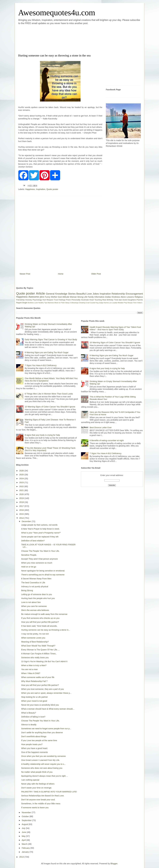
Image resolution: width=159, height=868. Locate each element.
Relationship (118, 294)
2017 (22, 506)
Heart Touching (96, 300)
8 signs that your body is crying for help (42, 435)
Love (89, 294)
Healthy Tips (43, 303)
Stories (72, 294)
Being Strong (27, 590)
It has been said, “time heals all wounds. (39, 626)
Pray (125, 303)
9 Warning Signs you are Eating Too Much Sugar (47, 352)
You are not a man (29, 669)
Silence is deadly (29, 725)
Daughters (132, 300)
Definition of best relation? (33, 541)
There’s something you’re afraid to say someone (43, 575)
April (24, 840)
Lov (110, 303)
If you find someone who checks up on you (40, 618)
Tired (116, 300)
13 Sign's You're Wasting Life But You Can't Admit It (44, 661)
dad (120, 300)
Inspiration (41, 189)
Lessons (130, 297)
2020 (22, 494)
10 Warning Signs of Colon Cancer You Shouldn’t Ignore (50, 407)
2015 (22, 514)
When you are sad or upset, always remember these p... (46, 693)
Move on (57, 303)
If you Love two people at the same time (39, 740)
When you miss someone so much (37, 563)
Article (40, 293)
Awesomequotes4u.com (57, 13)
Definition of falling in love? (33, 717)
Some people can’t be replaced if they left (40, 537)
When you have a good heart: (34, 748)
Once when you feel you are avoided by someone (43, 756)
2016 (22, 510)
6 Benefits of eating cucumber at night (107, 440)
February (26, 848)
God (60, 297)
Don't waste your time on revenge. (37, 788)
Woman (73, 297)
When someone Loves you (33, 638)
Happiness (30, 189)
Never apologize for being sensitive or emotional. (43, 571)
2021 (22, 490)
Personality (76, 300)
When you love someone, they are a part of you (42, 689)
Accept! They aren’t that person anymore (39, 559)
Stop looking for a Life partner (34, 697)
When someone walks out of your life (38, 677)
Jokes (96, 294)
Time (135, 303)
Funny (48, 297)
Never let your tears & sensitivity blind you (40, 705)
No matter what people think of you (37, 772)
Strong (80, 297)
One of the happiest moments (34, 752)
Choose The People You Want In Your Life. (40, 551)
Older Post (96, 274)
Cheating (82, 303)
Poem (68, 300)
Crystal (93, 303)
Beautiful (81, 294)
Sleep (67, 303)
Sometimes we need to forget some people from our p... (46, 729)
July (24, 828)
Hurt (44, 300)
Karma (106, 303)
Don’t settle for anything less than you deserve (42, 733)
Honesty (29, 300)
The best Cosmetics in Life (33, 583)
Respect (50, 300)
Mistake (121, 303)
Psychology (37, 300)
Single (25, 303)
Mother (54, 297)
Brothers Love (33, 303)
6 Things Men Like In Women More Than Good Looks (49, 394)
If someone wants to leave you (35, 807)
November (27, 812)
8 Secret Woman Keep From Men (36, 579)
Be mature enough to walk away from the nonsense (44, 614)
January (26, 852)
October (26, 816)
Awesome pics (36, 297)
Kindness (116, 297)
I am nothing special (30, 780)
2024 (22, 479)
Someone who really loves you (35, 658)
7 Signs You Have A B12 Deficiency (41, 365)
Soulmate (85, 300)
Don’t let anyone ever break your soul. (38, 800)
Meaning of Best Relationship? (35, 642)
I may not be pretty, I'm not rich (35, 634)
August (25, 824)
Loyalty (115, 303)
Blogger (114, 864)
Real (104, 300)
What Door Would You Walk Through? (38, 646)
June (24, 832)
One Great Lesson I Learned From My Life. (41, 760)
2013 (22, 857)
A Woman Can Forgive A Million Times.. (39, 654)
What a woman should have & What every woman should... (48, 709)
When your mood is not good (34, 701)
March (25, 844)
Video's (140, 303)
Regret (19, 303)
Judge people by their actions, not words (39, 525)
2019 (22, 498)
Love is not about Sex (31, 602)
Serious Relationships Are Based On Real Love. (43, 796)
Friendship (20, 300)
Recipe (130, 303)
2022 (22, 486)
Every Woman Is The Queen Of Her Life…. (40, 650)
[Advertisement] (67, 39)
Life (85, 297)
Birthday (110, 300)
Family (91, 297)
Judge (101, 303)
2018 (22, 502)
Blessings (75, 303)
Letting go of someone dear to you (37, 594)
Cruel (88, 303)
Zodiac (108, 297)
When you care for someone (34, 606)
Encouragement (134, 294)
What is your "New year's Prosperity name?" (41, 533)
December (27, 521)
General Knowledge (57, 294)
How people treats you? (32, 744)
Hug (97, 303)
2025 (22, 475)
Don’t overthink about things (34, 736)
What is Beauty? (29, 713)
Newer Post (25, 274)
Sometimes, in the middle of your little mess (41, 804)
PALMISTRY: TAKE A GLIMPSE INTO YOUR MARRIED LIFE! (49, 792)
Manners (51, 303)
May (24, 836)
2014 (22, 518)
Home (61, 274)
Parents (140, 300)
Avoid (125, 300)
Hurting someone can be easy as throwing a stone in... (46, 630)
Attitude (66, 297)
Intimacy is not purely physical (35, 586)
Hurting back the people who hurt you (38, 598)
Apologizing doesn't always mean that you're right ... (45, 776)
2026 (22, 471)
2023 (22, 482)
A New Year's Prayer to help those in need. (40, 529)
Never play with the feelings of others (38, 784)
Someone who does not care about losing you (42, 768)
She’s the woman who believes (35, 610)
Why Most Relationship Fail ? (34, 681)
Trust (56, 300)
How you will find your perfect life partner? (40, 622)
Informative (99, 297)
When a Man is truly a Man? (34, 665)
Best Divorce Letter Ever (101, 428)
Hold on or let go (29, 567)
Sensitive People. (29, 555)
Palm (63, 303)
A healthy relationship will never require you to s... (43, 764)
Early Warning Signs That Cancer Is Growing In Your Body (51, 339)
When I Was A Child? (31, 673)
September (27, 820)
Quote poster (52, 189)
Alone (123, 297)
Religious (139, 297)
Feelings (62, 300)
